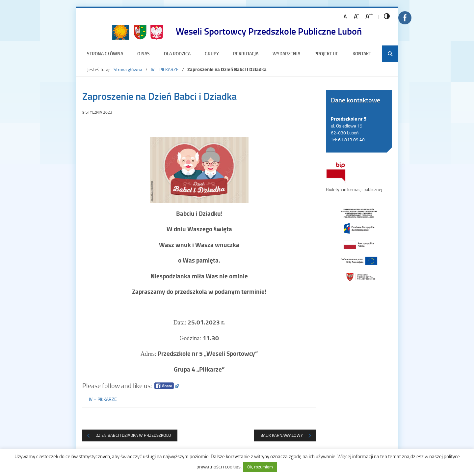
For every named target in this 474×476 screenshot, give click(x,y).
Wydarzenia (286, 54)
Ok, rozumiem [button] (260, 467)
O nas (144, 54)
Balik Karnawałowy (282, 435)
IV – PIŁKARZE (165, 69)
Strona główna (105, 54)
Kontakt (362, 54)
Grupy (212, 54)
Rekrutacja (246, 54)
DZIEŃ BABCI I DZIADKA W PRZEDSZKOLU (133, 435)
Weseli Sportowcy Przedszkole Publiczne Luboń (269, 31)
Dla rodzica (177, 54)
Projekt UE (326, 54)
